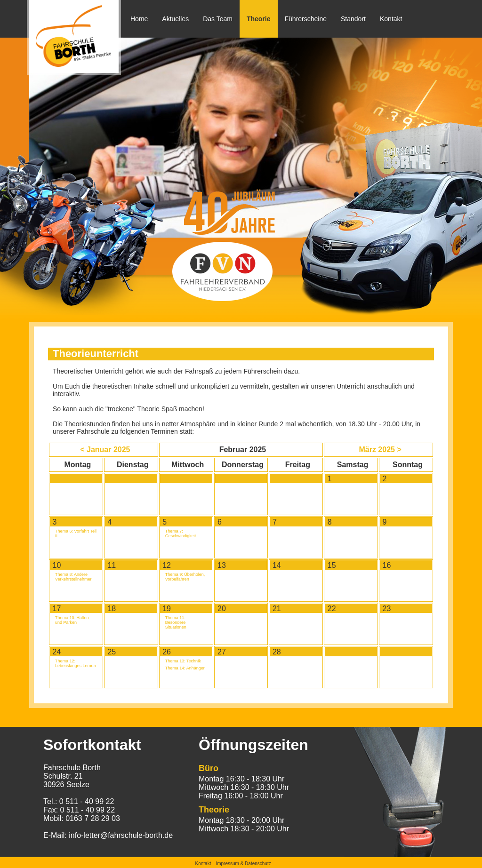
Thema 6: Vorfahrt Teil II (76, 534)
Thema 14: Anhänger (185, 668)
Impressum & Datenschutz (243, 864)
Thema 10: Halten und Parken (72, 620)
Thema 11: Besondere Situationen (176, 622)
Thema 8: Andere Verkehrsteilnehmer (73, 577)
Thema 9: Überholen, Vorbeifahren (185, 577)
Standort (353, 19)
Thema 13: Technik (183, 661)
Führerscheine (306, 19)
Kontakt (391, 19)
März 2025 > (380, 450)
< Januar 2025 (105, 450)
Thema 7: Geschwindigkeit (181, 534)
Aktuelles (175, 19)
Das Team (218, 19)
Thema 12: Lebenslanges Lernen (76, 663)
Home (139, 19)
